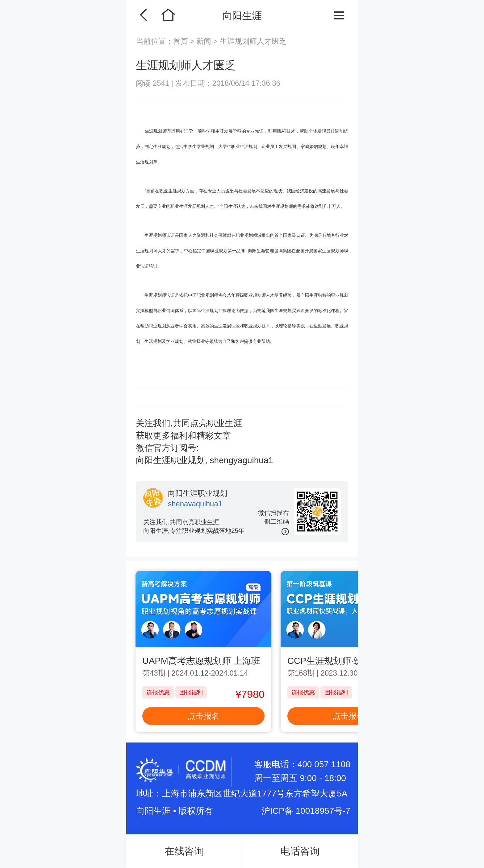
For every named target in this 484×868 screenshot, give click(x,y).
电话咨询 (300, 851)
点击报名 (203, 716)
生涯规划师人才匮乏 (253, 41)
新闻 (204, 41)
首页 (182, 41)
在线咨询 (184, 851)
